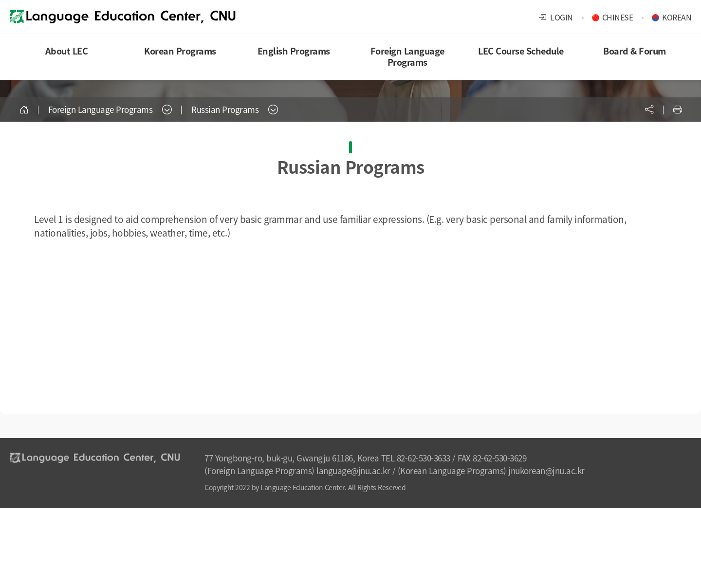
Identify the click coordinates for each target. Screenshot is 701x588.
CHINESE (618, 17)
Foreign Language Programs (407, 56)
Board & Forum (635, 51)
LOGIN (556, 17)
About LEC (67, 51)
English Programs (294, 51)
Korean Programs (180, 51)
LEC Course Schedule (521, 51)
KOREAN (677, 17)
